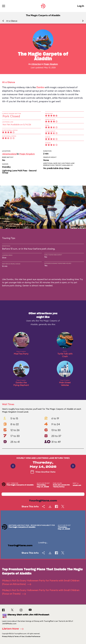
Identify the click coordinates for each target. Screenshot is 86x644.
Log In (81, 6)
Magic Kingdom (51, 64)
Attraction (36, 64)
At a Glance (12, 21)
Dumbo (40, 87)
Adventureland (9, 154)
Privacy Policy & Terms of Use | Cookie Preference (21, 636)
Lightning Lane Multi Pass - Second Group (19, 172)
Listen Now (14, 629)
